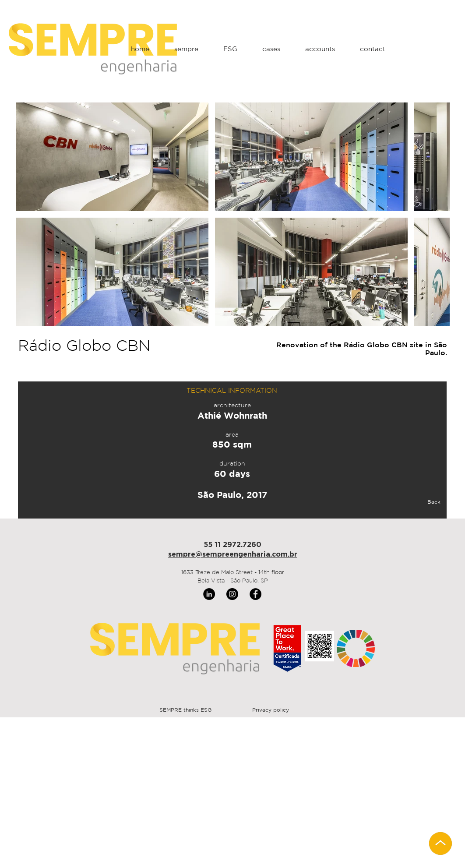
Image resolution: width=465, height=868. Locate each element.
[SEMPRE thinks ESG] (185, 710)
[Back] (412, 502)
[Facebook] (255, 594)
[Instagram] (232, 594)
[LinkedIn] (209, 594)
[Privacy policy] (270, 710)
